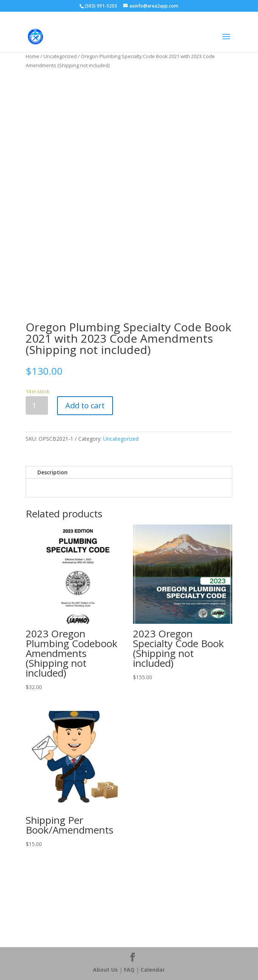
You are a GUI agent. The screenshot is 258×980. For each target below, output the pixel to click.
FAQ (129, 970)
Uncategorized (60, 56)
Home (32, 56)
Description (53, 472)
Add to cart (85, 405)
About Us (105, 970)
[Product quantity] (37, 405)
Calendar (153, 970)
